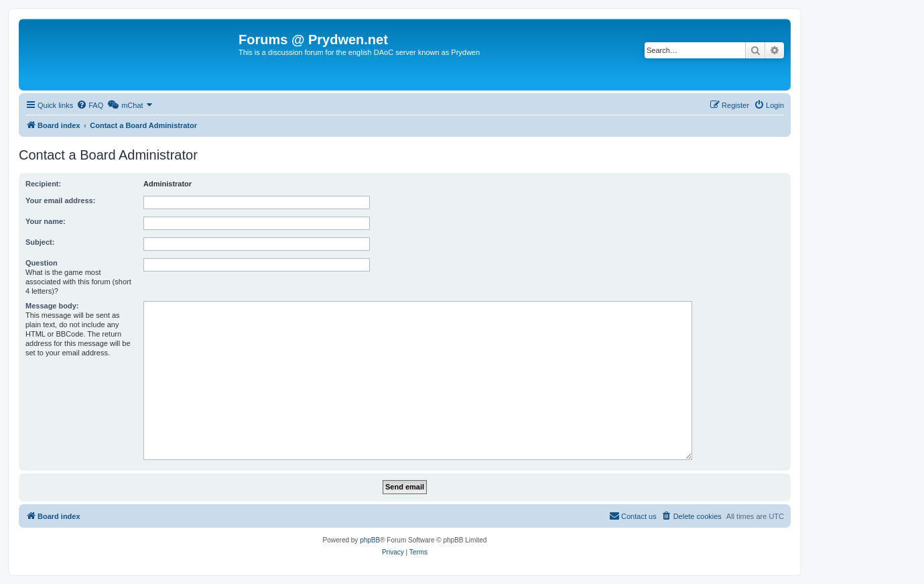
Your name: (46, 221)
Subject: (40, 242)
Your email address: (60, 200)
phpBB (370, 540)
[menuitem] (90, 105)
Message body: (52, 306)
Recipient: (43, 184)
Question (42, 263)
